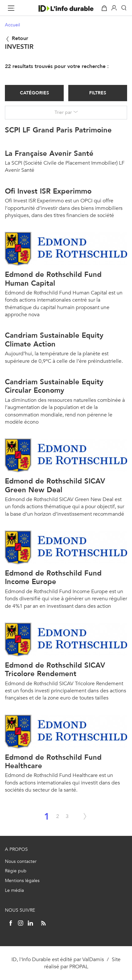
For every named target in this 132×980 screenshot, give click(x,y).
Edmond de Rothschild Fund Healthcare (53, 762)
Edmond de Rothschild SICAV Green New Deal (55, 485)
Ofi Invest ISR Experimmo (48, 191)
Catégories (34, 93)
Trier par (63, 112)
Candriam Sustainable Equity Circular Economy (54, 386)
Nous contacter (21, 861)
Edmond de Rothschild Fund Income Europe (53, 577)
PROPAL (79, 966)
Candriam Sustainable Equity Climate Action (54, 340)
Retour (16, 38)
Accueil (12, 25)
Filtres (98, 93)
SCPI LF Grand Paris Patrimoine (58, 130)
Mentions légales (22, 881)
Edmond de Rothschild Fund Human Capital (53, 279)
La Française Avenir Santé (49, 153)
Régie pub (16, 871)
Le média (14, 890)
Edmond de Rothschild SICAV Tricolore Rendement (55, 669)
